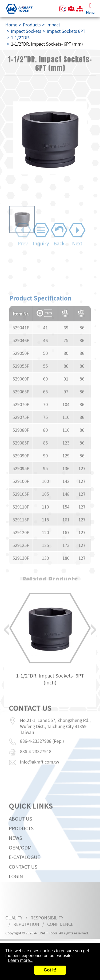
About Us (20, 832)
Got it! (50, 970)
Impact (53, 25)
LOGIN (16, 890)
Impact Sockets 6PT (66, 31)
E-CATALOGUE (25, 871)
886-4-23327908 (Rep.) (42, 727)
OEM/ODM (20, 861)
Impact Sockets (26, 31)
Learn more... (21, 960)
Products (32, 25)
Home (11, 25)
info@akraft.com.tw (40, 747)
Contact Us (23, 881)
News (15, 852)
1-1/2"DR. (21, 37)
